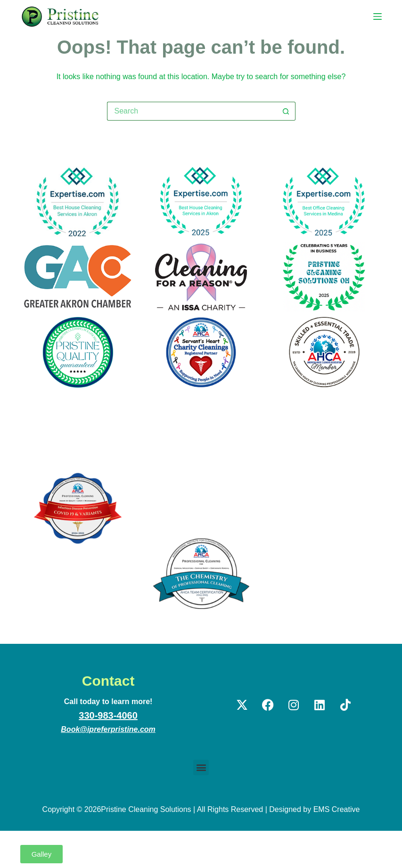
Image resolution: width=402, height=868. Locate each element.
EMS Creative (337, 809)
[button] (201, 767)
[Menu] (377, 16)
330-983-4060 (108, 715)
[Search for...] (192, 111)
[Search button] (286, 111)
